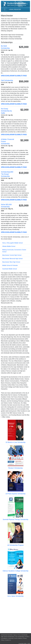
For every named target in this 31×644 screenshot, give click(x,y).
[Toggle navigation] (5, 10)
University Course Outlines (15, 638)
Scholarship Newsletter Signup (9, 635)
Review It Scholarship (15, 468)
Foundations (4, 638)
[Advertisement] (15, 615)
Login (11, 9)
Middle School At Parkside (10, 265)
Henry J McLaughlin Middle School (12, 243)
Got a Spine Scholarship (15, 596)
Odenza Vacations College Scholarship (15, 571)
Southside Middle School (10, 269)
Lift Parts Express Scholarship (15, 494)
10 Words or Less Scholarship (16, 442)
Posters (27, 637)
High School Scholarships (8, 637)
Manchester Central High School (12, 255)
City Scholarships (20, 637)
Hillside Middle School (9, 246)
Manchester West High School (11, 262)
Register (18, 9)
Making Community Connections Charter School (14, 251)
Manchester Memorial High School (12, 259)
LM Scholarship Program (15, 545)
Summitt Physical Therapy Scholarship (16, 519)
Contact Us (8, 640)
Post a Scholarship (23, 635)
